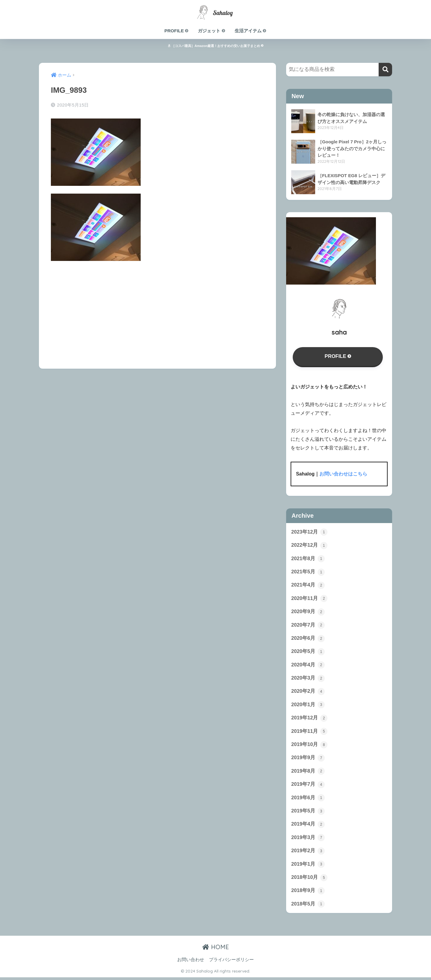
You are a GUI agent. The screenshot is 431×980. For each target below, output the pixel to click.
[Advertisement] (157, 311)
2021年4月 (308, 586)
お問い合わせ (191, 962)
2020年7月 (308, 626)
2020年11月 (309, 599)
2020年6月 (308, 639)
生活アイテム (251, 31)
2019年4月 (308, 826)
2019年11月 (309, 733)
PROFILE (177, 31)
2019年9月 (308, 759)
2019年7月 (308, 786)
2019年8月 (308, 773)
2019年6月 (308, 800)
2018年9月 (308, 893)
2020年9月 (308, 613)
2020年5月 (308, 653)
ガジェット (212, 31)
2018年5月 (308, 907)
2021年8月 (308, 559)
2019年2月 (308, 853)
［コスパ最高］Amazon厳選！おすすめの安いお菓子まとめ (215, 46)
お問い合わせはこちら (343, 474)
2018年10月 (309, 880)
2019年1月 (308, 867)
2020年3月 (308, 679)
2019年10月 (309, 746)
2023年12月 (309, 532)
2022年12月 (309, 546)
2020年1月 (308, 706)
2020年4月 (308, 666)
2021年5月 (308, 572)
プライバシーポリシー (231, 962)
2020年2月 (308, 693)
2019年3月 (308, 840)
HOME (216, 950)
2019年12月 (309, 719)
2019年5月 (308, 813)
